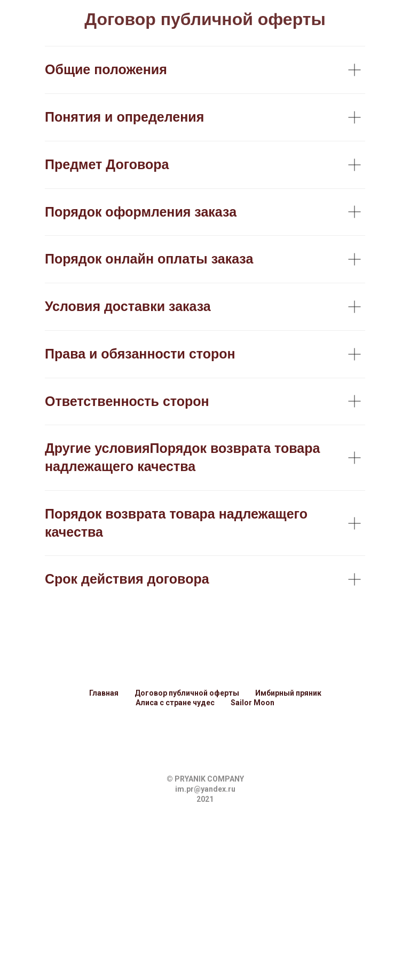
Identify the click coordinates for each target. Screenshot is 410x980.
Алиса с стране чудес (175, 703)
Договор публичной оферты (187, 693)
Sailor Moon (253, 703)
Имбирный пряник (288, 693)
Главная (104, 693)
